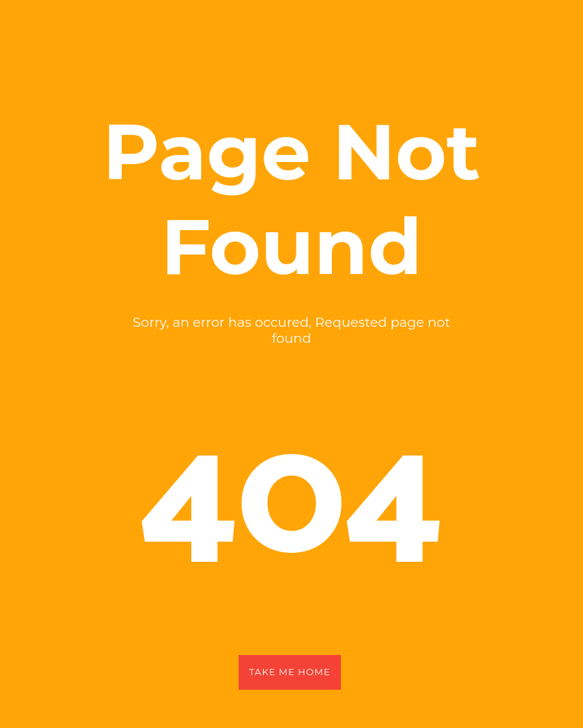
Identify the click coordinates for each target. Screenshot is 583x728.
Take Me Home (290, 672)
